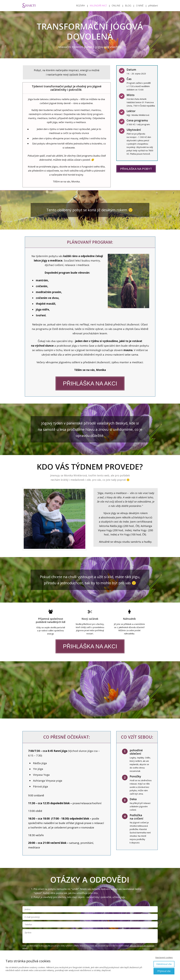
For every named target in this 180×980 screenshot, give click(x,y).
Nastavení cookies (164, 957)
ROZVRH (81, 6)
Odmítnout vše (164, 964)
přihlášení (153, 6)
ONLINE (116, 6)
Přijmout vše (164, 971)
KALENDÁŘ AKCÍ (98, 6)
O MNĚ (140, 6)
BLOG (128, 6)
